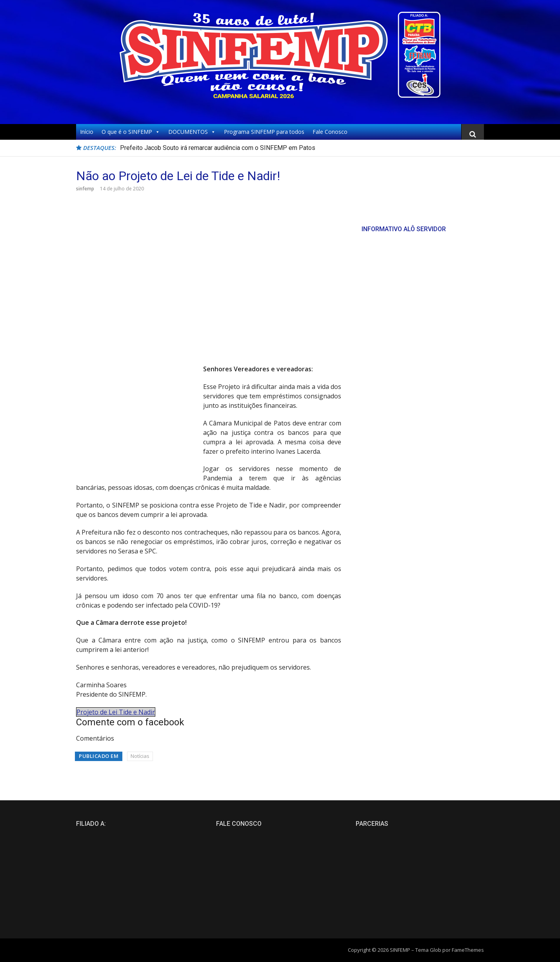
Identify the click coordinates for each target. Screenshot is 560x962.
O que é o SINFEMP (131, 132)
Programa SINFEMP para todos (264, 132)
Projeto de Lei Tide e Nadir (116, 712)
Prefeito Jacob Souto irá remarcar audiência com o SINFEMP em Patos (218, 148)
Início (87, 132)
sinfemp (85, 189)
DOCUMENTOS (192, 132)
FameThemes (468, 950)
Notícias (140, 756)
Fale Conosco (330, 132)
